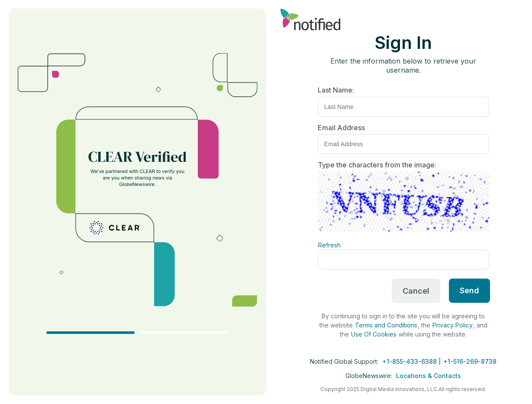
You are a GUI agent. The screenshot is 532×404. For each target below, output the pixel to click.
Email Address (341, 128)
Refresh (329, 245)
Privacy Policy (453, 325)
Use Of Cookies (374, 334)
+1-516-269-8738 (470, 361)
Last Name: (336, 90)
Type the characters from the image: (377, 165)
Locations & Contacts (429, 376)
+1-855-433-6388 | (412, 361)
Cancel (416, 291)
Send (469, 290)
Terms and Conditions (386, 325)
